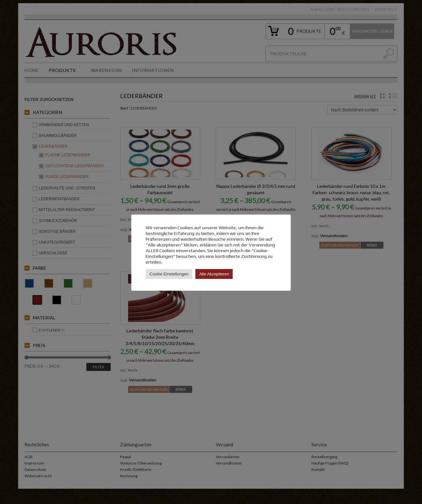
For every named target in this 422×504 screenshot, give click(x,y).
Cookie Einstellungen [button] (169, 274)
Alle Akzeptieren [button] (214, 274)
